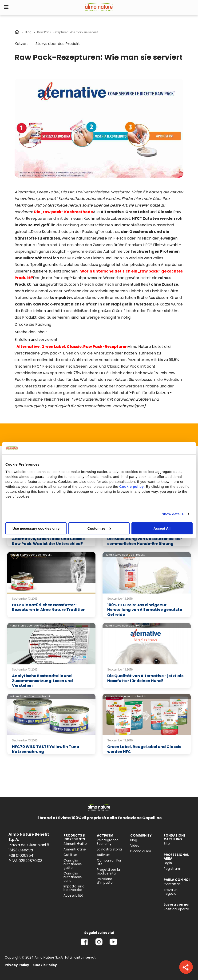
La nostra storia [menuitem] (109, 849)
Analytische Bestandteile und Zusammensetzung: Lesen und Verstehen (42, 681)
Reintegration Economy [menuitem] (108, 842)
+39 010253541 (22, 856)
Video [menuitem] (135, 846)
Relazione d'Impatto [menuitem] (105, 881)
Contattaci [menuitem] (172, 884)
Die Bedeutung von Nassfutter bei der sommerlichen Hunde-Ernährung (145, 541)
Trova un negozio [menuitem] (171, 892)
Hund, (109, 555)
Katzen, (14, 555)
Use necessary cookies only (36, 528)
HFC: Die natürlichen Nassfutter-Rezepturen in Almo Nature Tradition (49, 607)
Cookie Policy (45, 965)
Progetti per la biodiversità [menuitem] (108, 872)
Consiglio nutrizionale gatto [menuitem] (73, 864)
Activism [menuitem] (104, 855)
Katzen (21, 44)
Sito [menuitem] (167, 844)
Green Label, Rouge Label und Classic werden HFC (144, 749)
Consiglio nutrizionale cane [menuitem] (73, 877)
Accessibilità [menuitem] (73, 896)
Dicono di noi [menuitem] (141, 851)
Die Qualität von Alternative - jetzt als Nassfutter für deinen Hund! (145, 678)
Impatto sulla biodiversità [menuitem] (74, 888)
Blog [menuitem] (134, 840)
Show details (173, 514)
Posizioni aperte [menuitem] (176, 909)
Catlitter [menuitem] (70, 855)
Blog (28, 32)
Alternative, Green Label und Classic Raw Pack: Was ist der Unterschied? (48, 541)
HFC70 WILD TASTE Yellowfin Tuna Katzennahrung (46, 749)
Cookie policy (131, 486)
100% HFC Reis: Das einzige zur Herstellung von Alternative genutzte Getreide (145, 610)
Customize (99, 528)
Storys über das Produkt (58, 44)
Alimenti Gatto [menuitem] (75, 844)
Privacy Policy (17, 965)
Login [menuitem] (168, 863)
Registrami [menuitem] (172, 869)
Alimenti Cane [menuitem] (75, 849)
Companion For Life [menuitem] (109, 862)
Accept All (162, 528)
